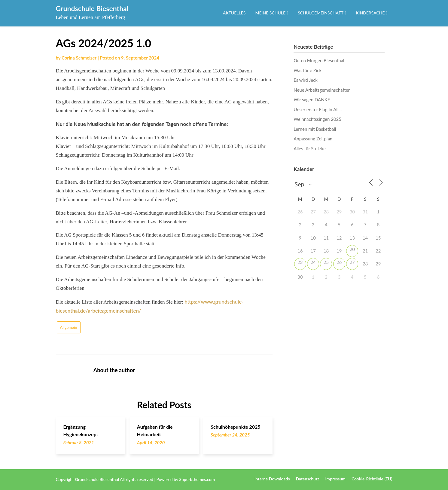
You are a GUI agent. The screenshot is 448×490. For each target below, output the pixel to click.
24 (313, 262)
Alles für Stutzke (310, 149)
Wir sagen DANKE (312, 100)
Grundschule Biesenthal (92, 8)
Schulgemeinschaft (321, 13)
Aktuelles (234, 13)
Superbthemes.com (197, 479)
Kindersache (370, 13)
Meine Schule (270, 13)
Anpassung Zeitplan (313, 139)
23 (300, 262)
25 (326, 262)
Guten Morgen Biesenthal (319, 60)
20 (352, 249)
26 (339, 262)
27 (352, 262)
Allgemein (69, 327)
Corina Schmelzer (79, 58)
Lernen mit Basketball (315, 129)
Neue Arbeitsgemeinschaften (322, 90)
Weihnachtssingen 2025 (317, 119)
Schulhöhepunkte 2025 (235, 427)
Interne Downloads (272, 479)
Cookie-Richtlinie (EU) (372, 479)
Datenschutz (308, 479)
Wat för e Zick (308, 70)
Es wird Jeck (306, 80)
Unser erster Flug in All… (318, 109)
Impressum (335, 479)
